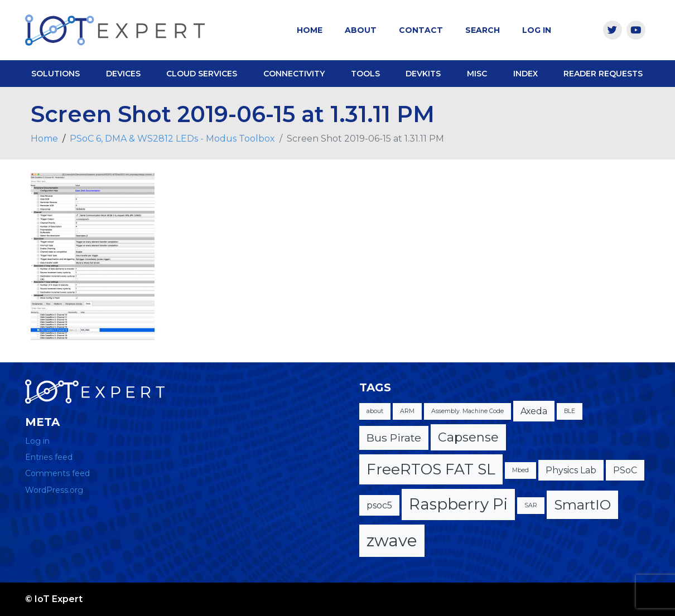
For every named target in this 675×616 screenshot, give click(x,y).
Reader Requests (603, 74)
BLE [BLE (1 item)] (570, 411)
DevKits (423, 74)
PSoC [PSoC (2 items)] (625, 470)
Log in (37, 441)
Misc (477, 74)
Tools (365, 74)
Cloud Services (202, 74)
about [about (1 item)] (375, 411)
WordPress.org (54, 490)
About (361, 30)
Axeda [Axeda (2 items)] (534, 411)
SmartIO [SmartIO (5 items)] (582, 505)
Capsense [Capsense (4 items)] (468, 437)
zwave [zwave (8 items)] (392, 540)
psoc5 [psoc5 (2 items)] (379, 505)
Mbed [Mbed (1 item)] (520, 470)
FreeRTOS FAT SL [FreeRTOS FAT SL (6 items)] (431, 469)
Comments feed (57, 473)
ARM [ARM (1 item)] (407, 411)
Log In (537, 30)
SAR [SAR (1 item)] (531, 505)
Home (310, 30)
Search (483, 30)
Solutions (56, 74)
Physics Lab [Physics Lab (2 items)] (571, 470)
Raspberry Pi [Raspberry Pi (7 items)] (458, 504)
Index (525, 74)
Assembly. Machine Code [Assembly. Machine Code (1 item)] (467, 411)
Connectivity (294, 74)
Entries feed (49, 457)
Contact (421, 30)
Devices (123, 74)
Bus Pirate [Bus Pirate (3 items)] (394, 438)
